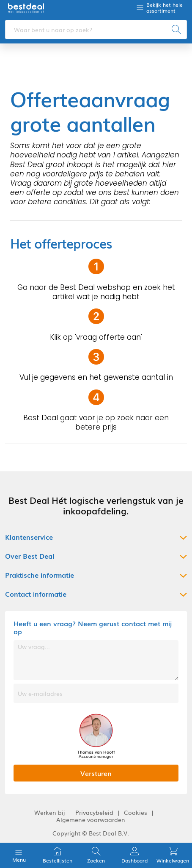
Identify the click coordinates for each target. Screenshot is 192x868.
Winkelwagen (173, 855)
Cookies (136, 813)
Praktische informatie (40, 575)
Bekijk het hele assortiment (165, 8)
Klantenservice (29, 537)
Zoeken (96, 855)
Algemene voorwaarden (91, 820)
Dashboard (134, 855)
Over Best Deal (30, 556)
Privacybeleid (94, 813)
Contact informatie (36, 594)
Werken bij (49, 813)
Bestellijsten (58, 855)
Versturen (96, 773)
